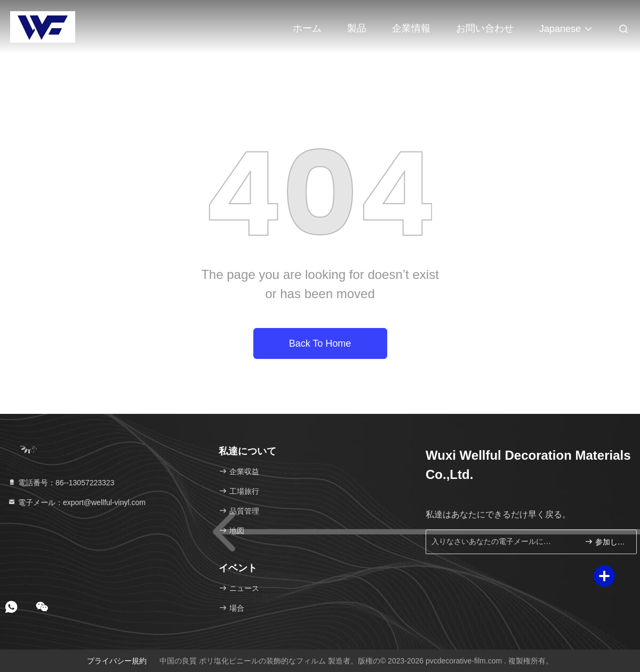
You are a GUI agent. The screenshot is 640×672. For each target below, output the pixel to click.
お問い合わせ (485, 28)
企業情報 (411, 28)
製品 (357, 28)
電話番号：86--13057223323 (61, 483)
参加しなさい (606, 542)
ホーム (307, 28)
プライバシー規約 (117, 661)
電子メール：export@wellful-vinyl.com (77, 502)
